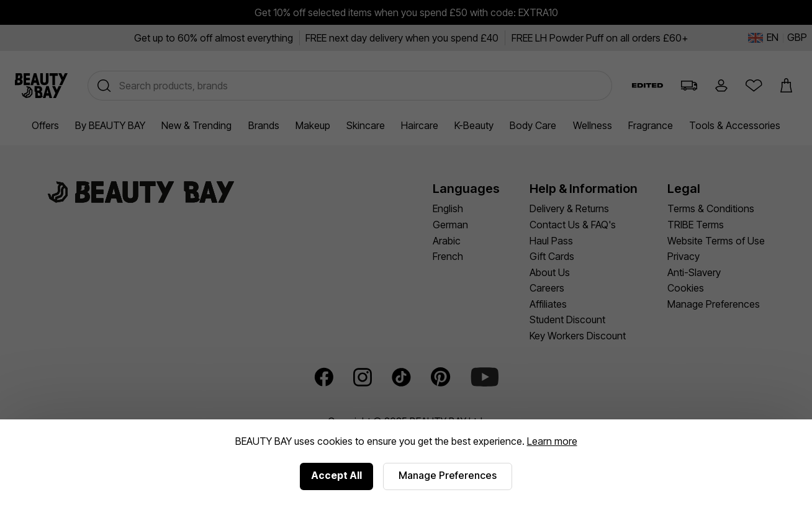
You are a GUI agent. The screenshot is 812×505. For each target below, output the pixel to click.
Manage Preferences (448, 475)
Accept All (336, 475)
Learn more (552, 441)
